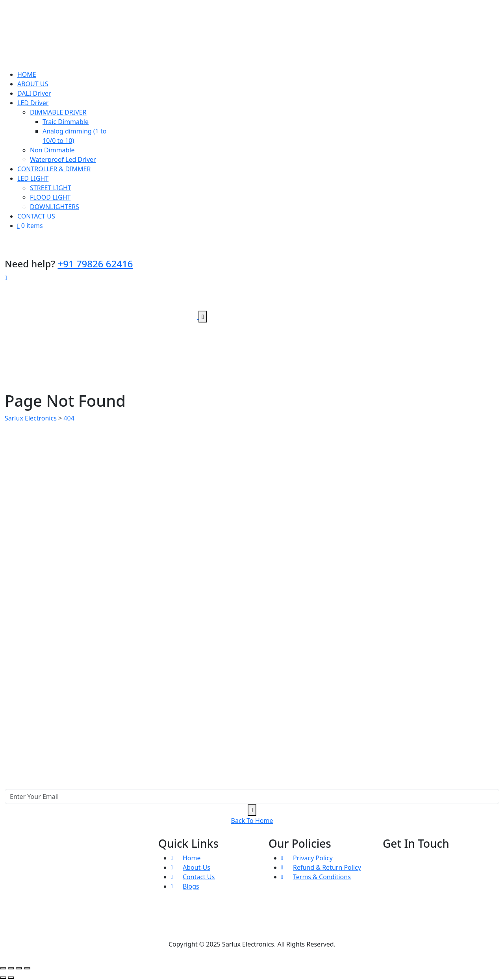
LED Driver (33, 103)
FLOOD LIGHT (50, 197)
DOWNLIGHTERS (55, 207)
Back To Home (252, 821)
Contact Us (199, 877)
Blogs (191, 886)
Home (192, 858)
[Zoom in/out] (3, 968)
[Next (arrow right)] (11, 978)
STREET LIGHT (51, 188)
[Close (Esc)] (27, 968)
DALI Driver (34, 93)
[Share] (19, 968)
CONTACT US (36, 216)
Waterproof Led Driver (63, 159)
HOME (27, 74)
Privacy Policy (313, 858)
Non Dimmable (52, 150)
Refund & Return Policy (327, 867)
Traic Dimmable (66, 122)
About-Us (196, 867)
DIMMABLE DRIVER (58, 112)
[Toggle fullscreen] (11, 968)
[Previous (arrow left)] (3, 978)
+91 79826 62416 (95, 264)
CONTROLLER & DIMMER (54, 169)
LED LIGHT (33, 178)
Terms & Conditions (322, 877)
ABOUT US (33, 84)
